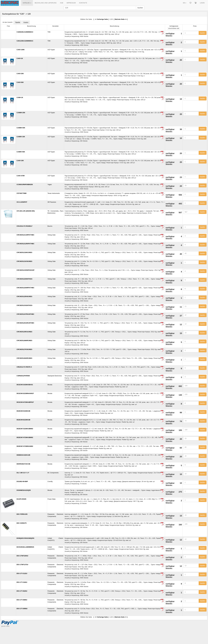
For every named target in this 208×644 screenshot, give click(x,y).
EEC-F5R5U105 (22, 514)
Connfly (50, 481)
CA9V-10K (20, 161)
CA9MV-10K (21, 137)
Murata (50, 385)
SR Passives (52, 202)
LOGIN (202, 3)
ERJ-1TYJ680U (22, 600)
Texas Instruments (54, 193)
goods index (5, 626)
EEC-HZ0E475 (22, 523)
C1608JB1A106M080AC (25, 32)
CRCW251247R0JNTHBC (25, 314)
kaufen (203, 33)
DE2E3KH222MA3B (23, 420)
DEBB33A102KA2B (23, 455)
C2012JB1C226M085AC (25, 41)
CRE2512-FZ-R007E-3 (24, 367)
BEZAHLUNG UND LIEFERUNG (46, 3)
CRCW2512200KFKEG (24, 279)
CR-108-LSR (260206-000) (26, 211)
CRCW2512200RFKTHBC (25, 288)
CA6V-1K (20, 58)
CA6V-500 (20, 82)
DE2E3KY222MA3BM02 (25, 429)
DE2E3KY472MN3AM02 (25, 446)
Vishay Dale (52, 235)
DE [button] (184, 3)
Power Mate (52, 499)
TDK (49, 32)
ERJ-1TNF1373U (22, 565)
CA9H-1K (20, 97)
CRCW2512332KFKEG (24, 305)
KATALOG (27, 3)
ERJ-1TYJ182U (22, 582)
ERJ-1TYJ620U (22, 591)
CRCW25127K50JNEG (24, 349)
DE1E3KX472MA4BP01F (25, 402)
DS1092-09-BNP (22, 481)
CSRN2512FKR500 (23, 376)
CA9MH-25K (21, 113)
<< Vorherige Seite (101, 19)
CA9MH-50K (21, 128)
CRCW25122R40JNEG (24, 296)
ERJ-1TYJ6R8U (22, 609)
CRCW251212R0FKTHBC (25, 244)
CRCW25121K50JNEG (24, 261)
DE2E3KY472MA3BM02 (25, 437)
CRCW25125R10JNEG (24, 332)
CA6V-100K (21, 50)
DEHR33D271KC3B (23, 464)
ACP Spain (51, 50)
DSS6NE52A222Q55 (24, 490)
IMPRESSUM (71, 3)
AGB (61, 3)
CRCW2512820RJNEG (24, 358)
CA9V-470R (21, 176)
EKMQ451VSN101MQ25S (25, 538)
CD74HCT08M (21, 193)
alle (174, 28)
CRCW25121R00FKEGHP (26, 270)
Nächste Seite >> (121, 19)
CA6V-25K (20, 74)
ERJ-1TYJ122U (22, 573)
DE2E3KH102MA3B (23, 411)
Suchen (140, 8)
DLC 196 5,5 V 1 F (23, 473)
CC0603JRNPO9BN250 (25, 184)
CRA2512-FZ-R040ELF (24, 226)
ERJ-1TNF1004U (22, 556)
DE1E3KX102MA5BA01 (25, 385)
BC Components (53, 473)
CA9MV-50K (21, 152)
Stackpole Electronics (55, 376)
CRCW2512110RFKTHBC (25, 235)
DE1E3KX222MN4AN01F (25, 393)
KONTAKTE (83, 3)
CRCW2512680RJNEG (24, 340)
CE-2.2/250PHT (22, 202)
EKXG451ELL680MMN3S (25, 547)
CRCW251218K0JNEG (24, 252)
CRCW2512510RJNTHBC (25, 323)
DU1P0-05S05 (21, 499)
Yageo (50, 184)
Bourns (50, 226)
